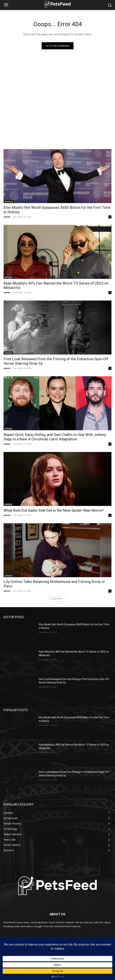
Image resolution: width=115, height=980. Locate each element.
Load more (58, 599)
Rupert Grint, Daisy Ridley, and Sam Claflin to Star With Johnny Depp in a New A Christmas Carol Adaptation (55, 437)
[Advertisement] (57, 83)
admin (7, 217)
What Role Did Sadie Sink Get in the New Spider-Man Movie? (54, 510)
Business (9, 201)
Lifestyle (8, 277)
